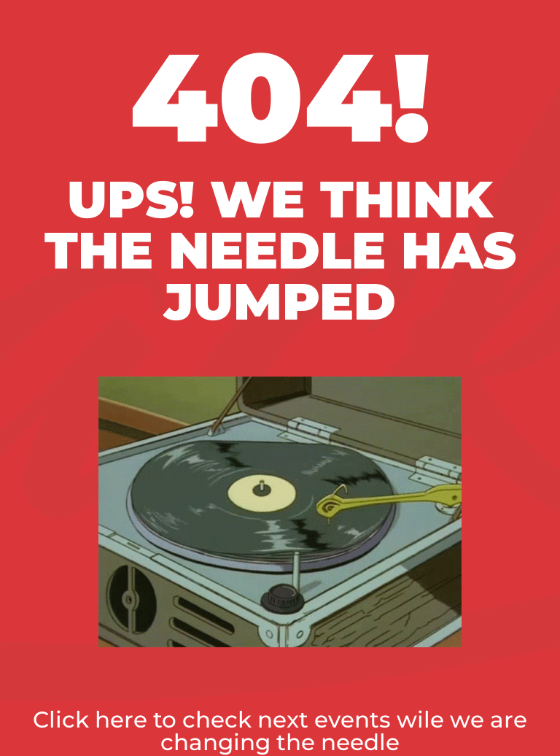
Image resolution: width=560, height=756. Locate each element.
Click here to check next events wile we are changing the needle (280, 731)
